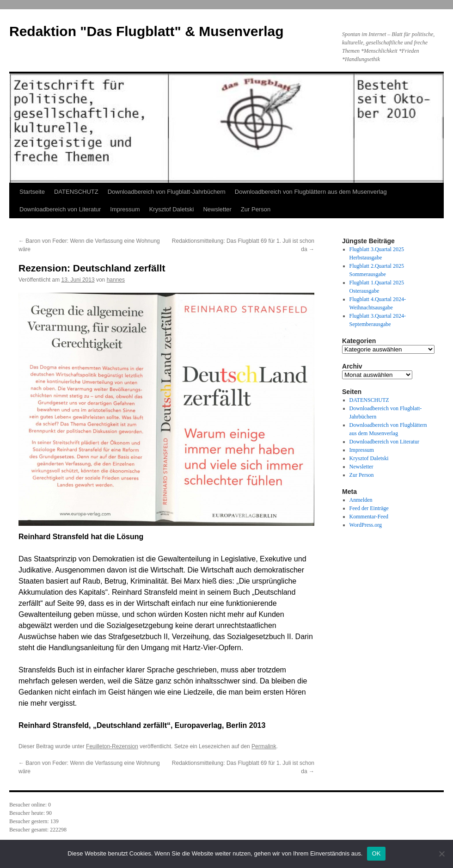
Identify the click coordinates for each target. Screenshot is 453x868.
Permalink (264, 746)
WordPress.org (366, 525)
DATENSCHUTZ (76, 192)
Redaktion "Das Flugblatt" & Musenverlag (147, 31)
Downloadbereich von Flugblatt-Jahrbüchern (167, 192)
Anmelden (361, 500)
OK (376, 853)
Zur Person (256, 209)
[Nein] (441, 854)
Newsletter (217, 209)
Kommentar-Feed (369, 517)
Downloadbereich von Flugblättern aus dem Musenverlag (311, 192)
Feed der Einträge (369, 508)
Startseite (32, 192)
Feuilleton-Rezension (112, 746)
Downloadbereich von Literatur (60, 209)
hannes (116, 280)
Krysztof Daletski (172, 209)
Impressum (125, 209)
